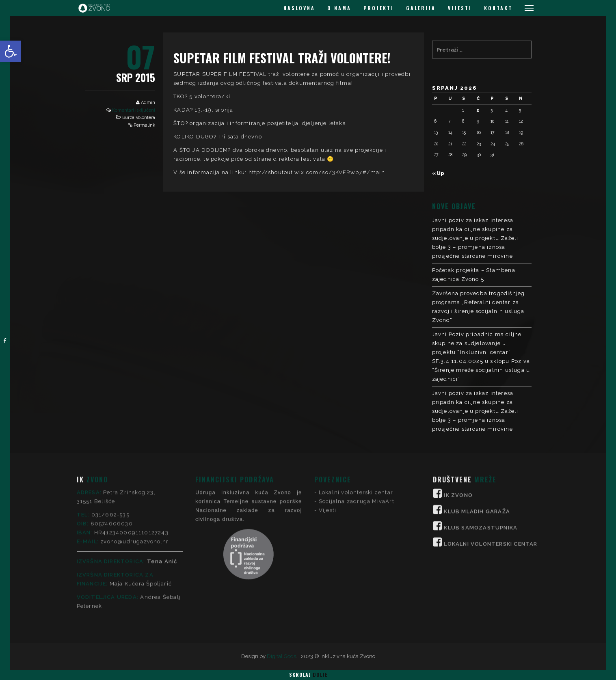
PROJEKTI (379, 8)
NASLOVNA (299, 8)
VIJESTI (460, 8)
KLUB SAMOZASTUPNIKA (481, 454)
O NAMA (339, 8)
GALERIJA (421, 8)
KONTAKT (498, 8)
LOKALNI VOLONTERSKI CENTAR (491, 470)
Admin (148, 103)
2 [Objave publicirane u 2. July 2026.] (478, 110)
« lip (438, 173)
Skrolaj (308, 675)
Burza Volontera (139, 118)
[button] (11, 51)
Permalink (144, 125)
